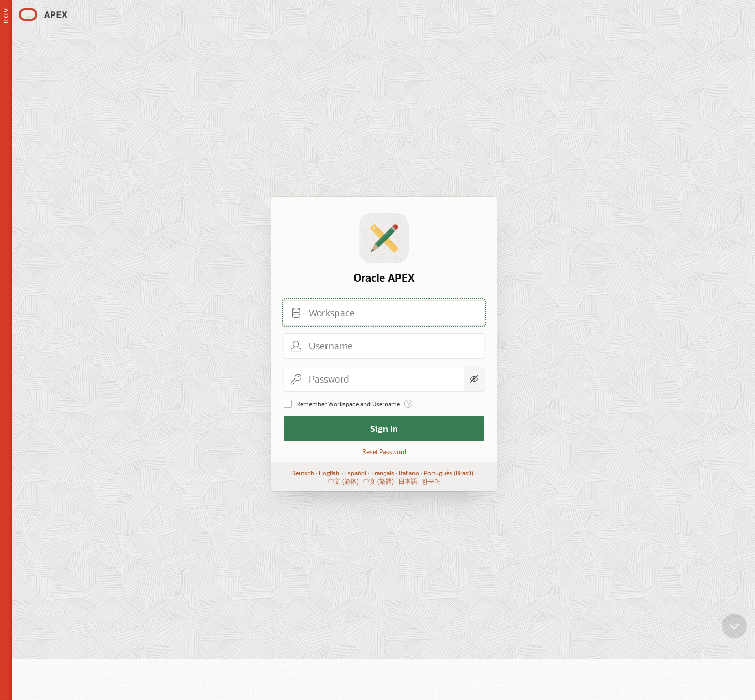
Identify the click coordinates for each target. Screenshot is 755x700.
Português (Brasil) (449, 473)
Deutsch (303, 473)
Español (355, 473)
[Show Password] (474, 379)
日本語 (407, 481)
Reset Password (384, 451)
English (329, 473)
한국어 (431, 481)
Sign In (384, 428)
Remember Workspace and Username (348, 404)
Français (383, 473)
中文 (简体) (343, 481)
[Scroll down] (734, 634)
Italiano (409, 473)
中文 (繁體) (378, 481)
